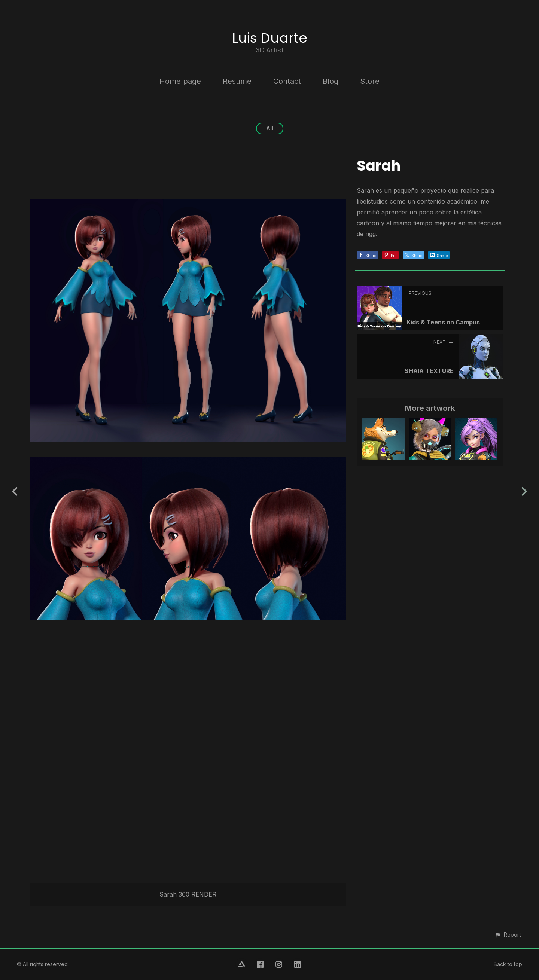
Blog (331, 81)
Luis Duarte (270, 38)
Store (370, 81)
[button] (508, 935)
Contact (287, 81)
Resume (237, 81)
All (270, 128)
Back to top (508, 964)
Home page (180, 81)
